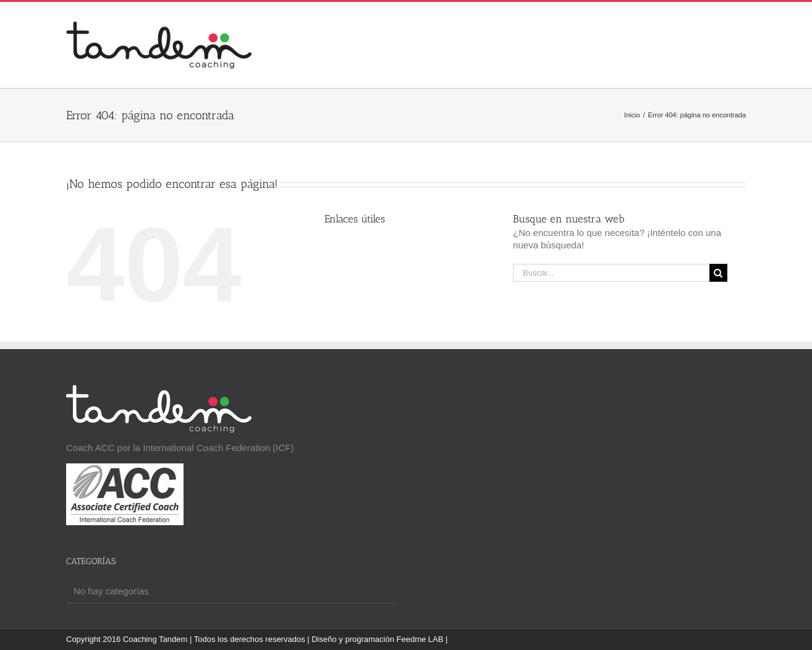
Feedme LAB (420, 639)
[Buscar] (718, 273)
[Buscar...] (611, 273)
